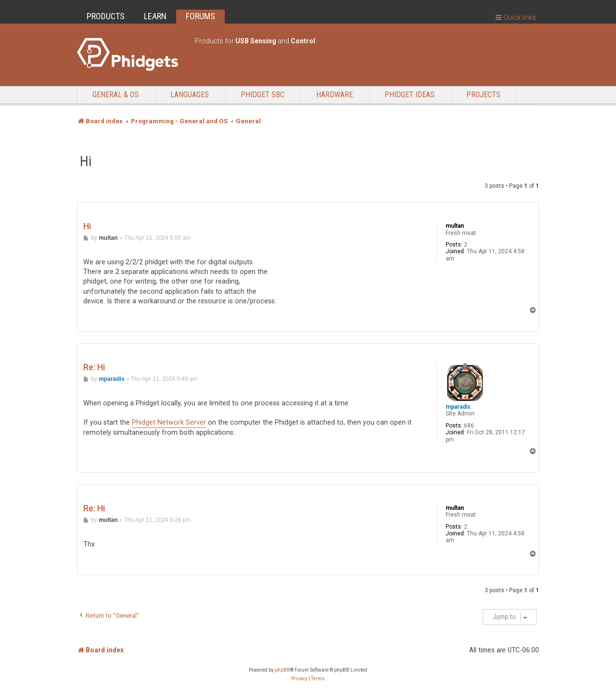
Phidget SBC (263, 95)
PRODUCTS (106, 16)
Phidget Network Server (169, 422)
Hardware (334, 95)
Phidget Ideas (410, 95)
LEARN (155, 16)
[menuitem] (299, 679)
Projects (483, 95)
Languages (190, 95)
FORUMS (200, 16)
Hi (86, 161)
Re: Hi (94, 367)
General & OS (115, 95)
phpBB (282, 670)
